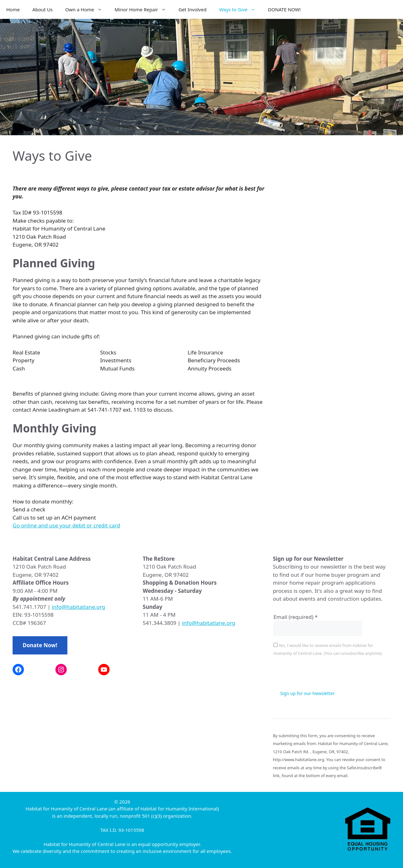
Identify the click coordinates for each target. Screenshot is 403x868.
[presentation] (321, 674)
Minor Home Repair (143, 9)
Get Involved (193, 9)
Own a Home (87, 9)
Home (13, 9)
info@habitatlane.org (79, 607)
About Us (43, 9)
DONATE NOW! (284, 9)
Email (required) (296, 617)
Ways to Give (240, 9)
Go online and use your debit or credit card (66, 525)
